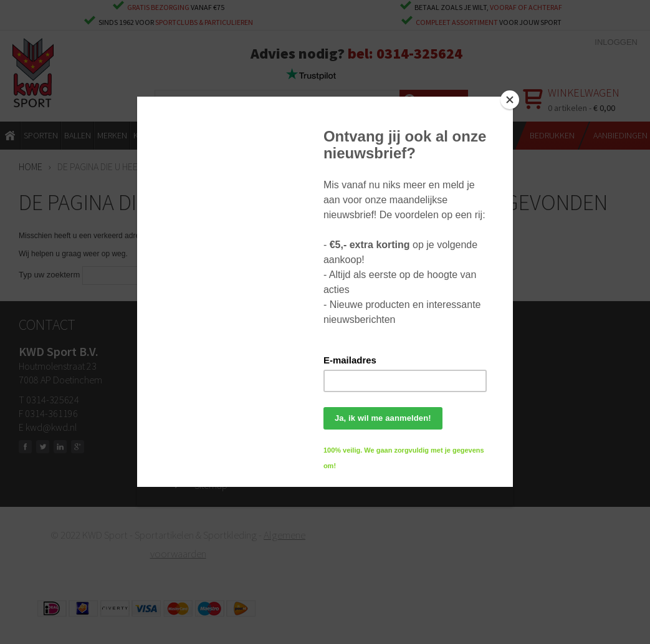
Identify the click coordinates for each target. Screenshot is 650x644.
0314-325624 (419, 53)
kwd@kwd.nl (51, 427)
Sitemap (211, 485)
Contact (210, 354)
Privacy (209, 466)
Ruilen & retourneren (235, 392)
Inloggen (616, 42)
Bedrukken (216, 429)
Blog (203, 448)
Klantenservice (223, 410)
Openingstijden (224, 373)
